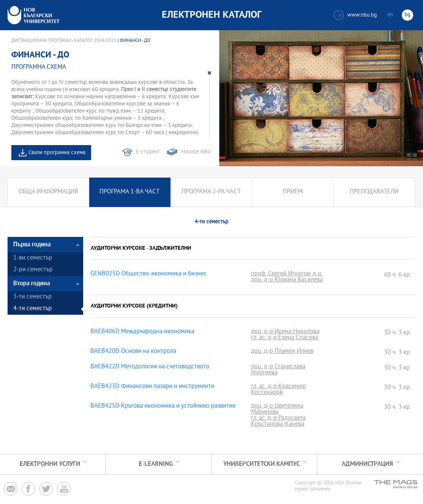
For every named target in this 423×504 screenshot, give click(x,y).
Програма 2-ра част (211, 192)
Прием (293, 192)
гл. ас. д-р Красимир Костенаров (278, 390)
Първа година (32, 245)
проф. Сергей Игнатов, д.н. (287, 274)
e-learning (156, 464)
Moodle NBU (196, 152)
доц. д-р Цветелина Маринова (277, 410)
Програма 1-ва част (129, 192)
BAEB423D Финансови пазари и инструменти (152, 387)
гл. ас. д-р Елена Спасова (285, 338)
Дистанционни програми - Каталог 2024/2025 (64, 41)
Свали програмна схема (57, 153)
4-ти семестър (33, 309)
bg (408, 15)
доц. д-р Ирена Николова (285, 332)
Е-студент (148, 152)
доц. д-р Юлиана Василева (287, 280)
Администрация (367, 464)
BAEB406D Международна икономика (142, 332)
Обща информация (48, 192)
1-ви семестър (33, 258)
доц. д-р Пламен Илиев (282, 352)
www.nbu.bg (355, 15)
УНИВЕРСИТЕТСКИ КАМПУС (262, 464)
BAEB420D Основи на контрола (133, 352)
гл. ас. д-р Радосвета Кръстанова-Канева (278, 422)
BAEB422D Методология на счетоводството (150, 367)
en (390, 15)
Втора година (32, 284)
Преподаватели (374, 192)
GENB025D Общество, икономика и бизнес (149, 274)
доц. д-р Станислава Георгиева (278, 370)
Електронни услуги (50, 464)
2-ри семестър (33, 270)
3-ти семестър (33, 297)
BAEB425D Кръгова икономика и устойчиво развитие (163, 407)
